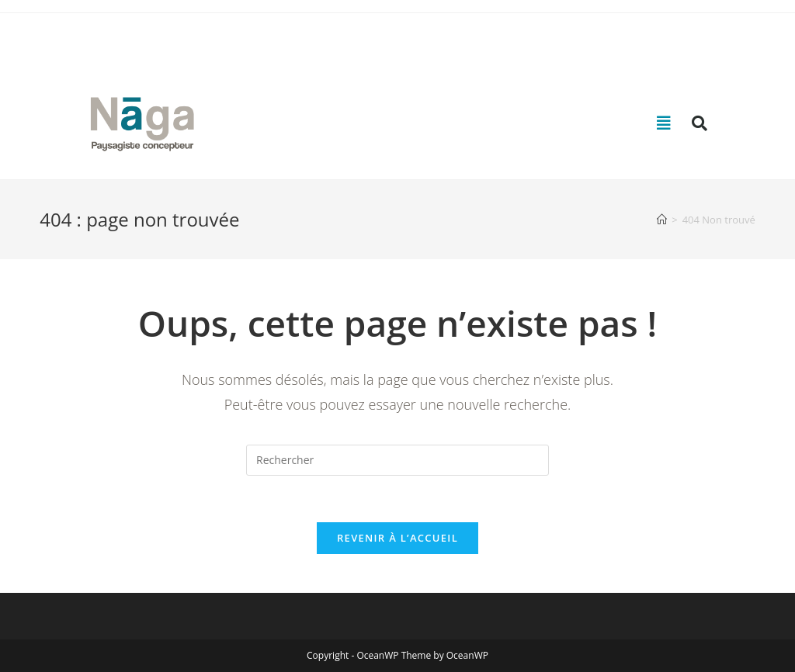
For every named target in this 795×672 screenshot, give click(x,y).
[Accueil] (662, 220)
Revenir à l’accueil (397, 538)
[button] (664, 123)
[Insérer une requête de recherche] (397, 460)
